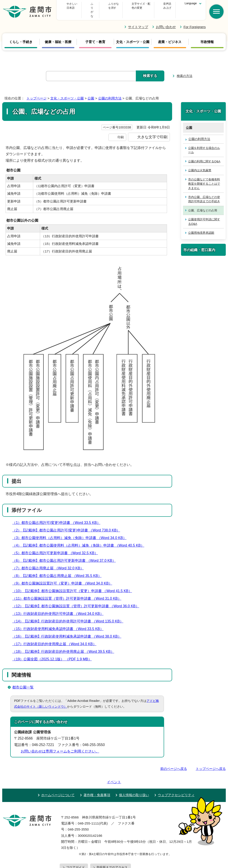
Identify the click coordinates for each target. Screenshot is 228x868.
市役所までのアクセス (112, 847)
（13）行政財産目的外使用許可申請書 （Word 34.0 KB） (60, 605)
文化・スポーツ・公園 (133, 34)
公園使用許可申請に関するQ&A (204, 213)
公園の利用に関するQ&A (204, 153)
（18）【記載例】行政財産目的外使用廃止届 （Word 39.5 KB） (65, 643)
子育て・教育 (95, 34)
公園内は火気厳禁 (200, 162)
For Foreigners (195, 19)
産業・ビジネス (170, 34)
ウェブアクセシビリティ (176, 774)
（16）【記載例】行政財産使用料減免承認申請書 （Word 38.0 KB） (69, 628)
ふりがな (100, 6)
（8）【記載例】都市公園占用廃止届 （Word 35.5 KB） (59, 567)
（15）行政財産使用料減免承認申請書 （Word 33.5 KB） (60, 621)
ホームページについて (58, 774)
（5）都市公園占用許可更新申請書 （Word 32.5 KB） (57, 545)
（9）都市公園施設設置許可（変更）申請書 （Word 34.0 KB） (64, 575)
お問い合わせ (166, 19)
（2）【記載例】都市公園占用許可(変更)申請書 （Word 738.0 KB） (68, 522)
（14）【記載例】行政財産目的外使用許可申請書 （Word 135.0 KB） (70, 613)
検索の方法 (185, 68)
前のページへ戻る (174, 760)
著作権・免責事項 (97, 774)
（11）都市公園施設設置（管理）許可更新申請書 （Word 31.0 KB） (69, 590)
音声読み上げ (164, 6)
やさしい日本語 (75, 6)
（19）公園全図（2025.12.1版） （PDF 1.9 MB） (54, 651)
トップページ (37, 90)
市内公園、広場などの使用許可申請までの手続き (204, 191)
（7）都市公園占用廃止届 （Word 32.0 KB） (50, 560)
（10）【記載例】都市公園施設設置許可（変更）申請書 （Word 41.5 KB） (74, 583)
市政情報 (207, 34)
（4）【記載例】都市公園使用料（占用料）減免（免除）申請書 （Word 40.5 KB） (80, 537)
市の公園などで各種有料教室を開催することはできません (204, 176)
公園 (91, 90)
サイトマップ (138, 19)
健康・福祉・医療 (58, 34)
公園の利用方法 (110, 90)
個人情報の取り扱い (134, 774)
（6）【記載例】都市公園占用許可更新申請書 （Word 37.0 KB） (66, 552)
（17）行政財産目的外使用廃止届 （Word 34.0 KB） (56, 636)
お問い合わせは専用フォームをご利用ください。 (60, 743)
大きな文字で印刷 (152, 129)
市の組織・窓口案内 (199, 242)
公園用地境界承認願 (201, 225)
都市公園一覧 (23, 679)
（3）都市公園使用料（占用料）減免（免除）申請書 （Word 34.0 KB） (71, 530)
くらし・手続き (21, 34)
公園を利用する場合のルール (204, 142)
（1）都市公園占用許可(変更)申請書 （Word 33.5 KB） (58, 514)
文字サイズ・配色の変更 (132, 6)
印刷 (121, 129)
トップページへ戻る (211, 760)
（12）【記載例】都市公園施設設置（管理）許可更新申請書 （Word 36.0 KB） (78, 598)
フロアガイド (75, 847)
